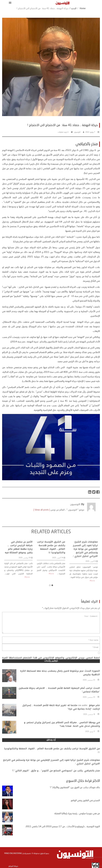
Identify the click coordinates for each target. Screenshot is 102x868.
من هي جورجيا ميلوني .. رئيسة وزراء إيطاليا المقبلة (77, 814)
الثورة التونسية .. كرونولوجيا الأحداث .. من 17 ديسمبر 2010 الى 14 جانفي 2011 (63, 827)
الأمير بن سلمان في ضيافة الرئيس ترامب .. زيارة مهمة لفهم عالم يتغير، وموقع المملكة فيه (19, 569)
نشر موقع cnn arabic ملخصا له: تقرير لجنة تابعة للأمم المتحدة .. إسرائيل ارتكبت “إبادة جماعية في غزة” (61, 713)
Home (83, 9)
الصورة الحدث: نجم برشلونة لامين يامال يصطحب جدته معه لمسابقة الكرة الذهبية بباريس (60, 679)
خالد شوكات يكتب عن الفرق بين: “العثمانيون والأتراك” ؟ (75, 788)
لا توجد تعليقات (63, 132)
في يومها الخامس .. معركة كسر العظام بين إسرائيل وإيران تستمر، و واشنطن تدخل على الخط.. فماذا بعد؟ (62, 730)
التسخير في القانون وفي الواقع (85, 801)
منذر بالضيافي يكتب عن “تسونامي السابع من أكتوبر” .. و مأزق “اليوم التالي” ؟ (56, 773)
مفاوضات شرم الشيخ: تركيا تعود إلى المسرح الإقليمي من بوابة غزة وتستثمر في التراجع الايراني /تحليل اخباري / (85, 571)
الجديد (74, 9)
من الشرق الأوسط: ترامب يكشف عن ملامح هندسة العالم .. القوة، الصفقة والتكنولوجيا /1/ (51, 569)
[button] (10, 3)
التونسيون (77, 132)
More (27, 599)
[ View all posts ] (42, 517)
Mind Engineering (13, 853)
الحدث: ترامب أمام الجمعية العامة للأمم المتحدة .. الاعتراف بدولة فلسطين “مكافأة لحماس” (59, 696)
